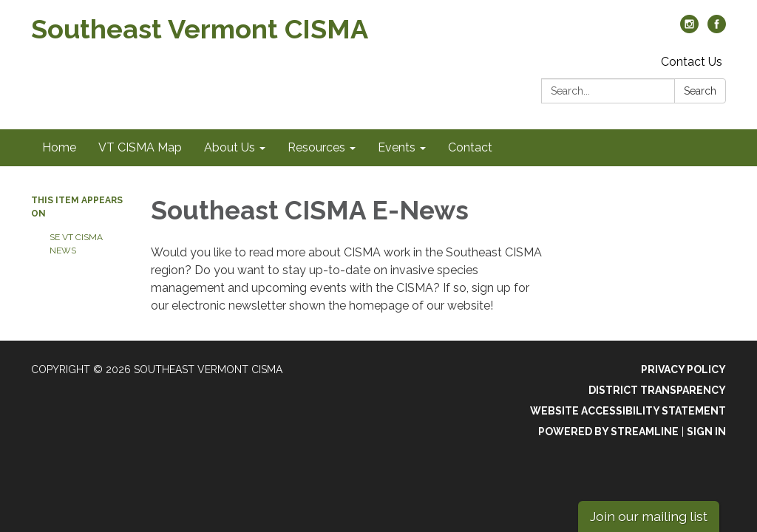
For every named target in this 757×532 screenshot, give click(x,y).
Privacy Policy (683, 369)
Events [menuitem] (397, 147)
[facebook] (717, 29)
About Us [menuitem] (230, 147)
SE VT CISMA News (76, 244)
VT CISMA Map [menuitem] (140, 147)
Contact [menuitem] (470, 147)
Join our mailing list (649, 516)
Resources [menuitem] (316, 147)
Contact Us (692, 62)
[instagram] (689, 29)
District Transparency (657, 390)
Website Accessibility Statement (628, 411)
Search (700, 91)
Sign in (706, 432)
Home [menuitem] (59, 147)
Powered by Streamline (608, 432)
